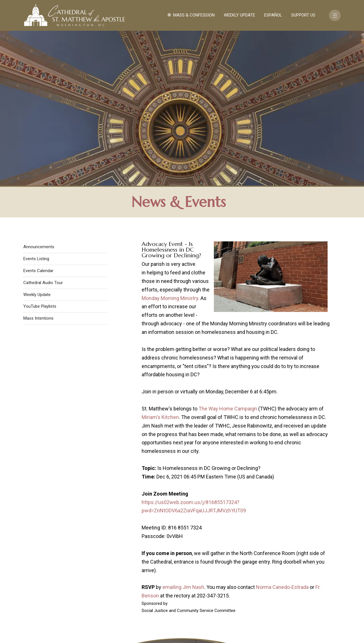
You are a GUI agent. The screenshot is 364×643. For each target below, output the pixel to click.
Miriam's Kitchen (160, 264)
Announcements (39, 94)
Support (294, 582)
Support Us (303, 15)
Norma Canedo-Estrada (282, 434)
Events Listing (36, 106)
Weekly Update (239, 15)
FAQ (316, 582)
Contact (266, 582)
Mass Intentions (38, 165)
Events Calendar (38, 118)
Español (273, 15)
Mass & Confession (194, 15)
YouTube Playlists (40, 153)
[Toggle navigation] (335, 15)
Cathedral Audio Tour (43, 130)
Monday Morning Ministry (170, 145)
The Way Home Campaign (228, 256)
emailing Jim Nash (183, 434)
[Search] (315, 599)
